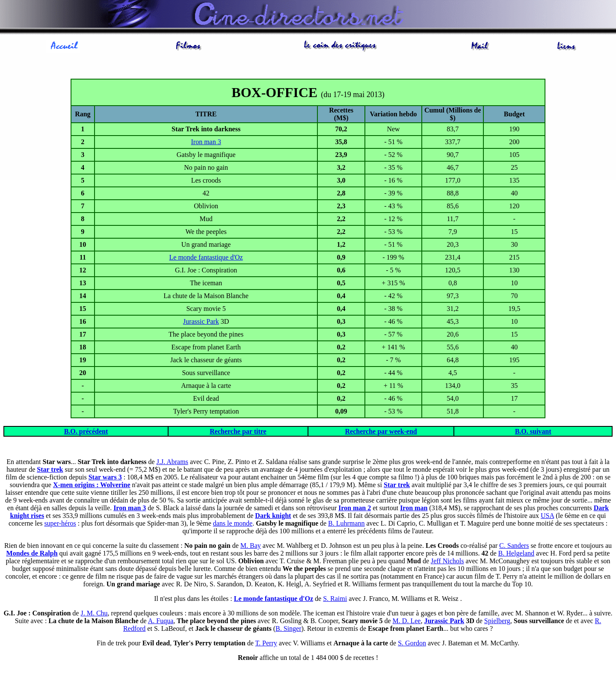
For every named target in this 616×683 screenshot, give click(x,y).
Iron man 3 (206, 142)
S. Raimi (335, 599)
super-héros (60, 523)
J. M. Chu (94, 613)
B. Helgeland (516, 553)
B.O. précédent (86, 431)
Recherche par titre (238, 431)
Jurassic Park (201, 321)
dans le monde (233, 523)
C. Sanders (514, 546)
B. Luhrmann (346, 523)
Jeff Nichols (447, 561)
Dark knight (273, 516)
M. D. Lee (407, 621)
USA (547, 516)
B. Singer (288, 628)
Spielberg (497, 621)
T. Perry (266, 643)
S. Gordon (412, 643)
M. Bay (251, 546)
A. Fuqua (161, 621)
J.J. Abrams (172, 462)
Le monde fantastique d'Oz (206, 257)
